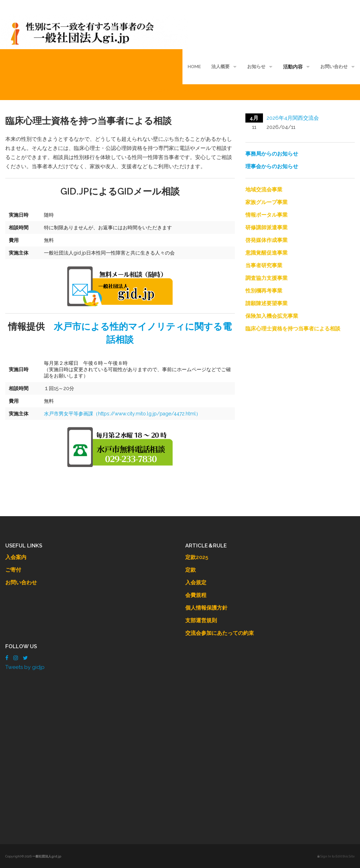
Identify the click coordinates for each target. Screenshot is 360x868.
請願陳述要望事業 (266, 303)
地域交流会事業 (264, 190)
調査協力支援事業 (266, 278)
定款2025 (197, 557)
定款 (191, 570)
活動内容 (293, 67)
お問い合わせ (334, 67)
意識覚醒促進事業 (266, 253)
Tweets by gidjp (25, 667)
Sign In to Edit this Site (336, 856)
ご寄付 (13, 570)
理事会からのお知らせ (272, 166)
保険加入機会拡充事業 (272, 316)
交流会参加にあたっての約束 (220, 633)
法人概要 (220, 67)
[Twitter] (25, 658)
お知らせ (256, 67)
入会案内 (16, 557)
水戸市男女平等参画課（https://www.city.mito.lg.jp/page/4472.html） (122, 414)
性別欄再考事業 (264, 291)
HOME (194, 67)
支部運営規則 (201, 620)
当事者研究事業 (264, 265)
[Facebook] (7, 658)
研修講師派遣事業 (266, 228)
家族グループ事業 (266, 202)
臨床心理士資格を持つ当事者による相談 (293, 329)
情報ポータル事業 (266, 215)
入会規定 (196, 583)
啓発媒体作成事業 (266, 240)
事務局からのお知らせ (272, 154)
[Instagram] (16, 658)
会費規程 (196, 595)
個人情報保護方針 (206, 608)
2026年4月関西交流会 (293, 118)
